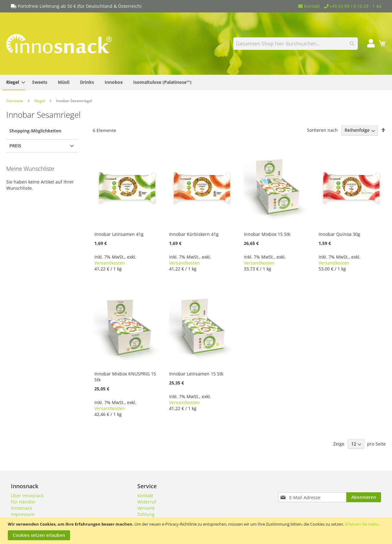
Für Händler (23, 502)
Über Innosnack (27, 496)
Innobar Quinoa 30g (339, 234)
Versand (146, 508)
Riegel (40, 101)
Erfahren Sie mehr (361, 524)
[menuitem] (14, 83)
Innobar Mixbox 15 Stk (267, 234)
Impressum (23, 514)
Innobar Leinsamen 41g (119, 234)
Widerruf (147, 502)
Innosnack (21, 508)
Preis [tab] (15, 146)
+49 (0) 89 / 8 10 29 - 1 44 (353, 6)
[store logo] (59, 44)
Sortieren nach (322, 130)
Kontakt (309, 6)
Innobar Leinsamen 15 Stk (196, 374)
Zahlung (146, 514)
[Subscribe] (364, 497)
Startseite (15, 101)
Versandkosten (110, 263)
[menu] (196, 83)
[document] (197, 531)
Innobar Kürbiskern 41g (194, 234)
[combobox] (295, 44)
